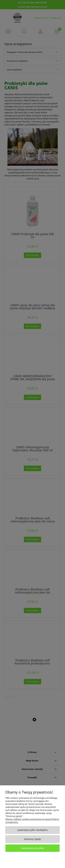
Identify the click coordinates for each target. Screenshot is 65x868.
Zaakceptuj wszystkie (32, 848)
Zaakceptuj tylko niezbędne (32, 830)
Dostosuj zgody (32, 839)
